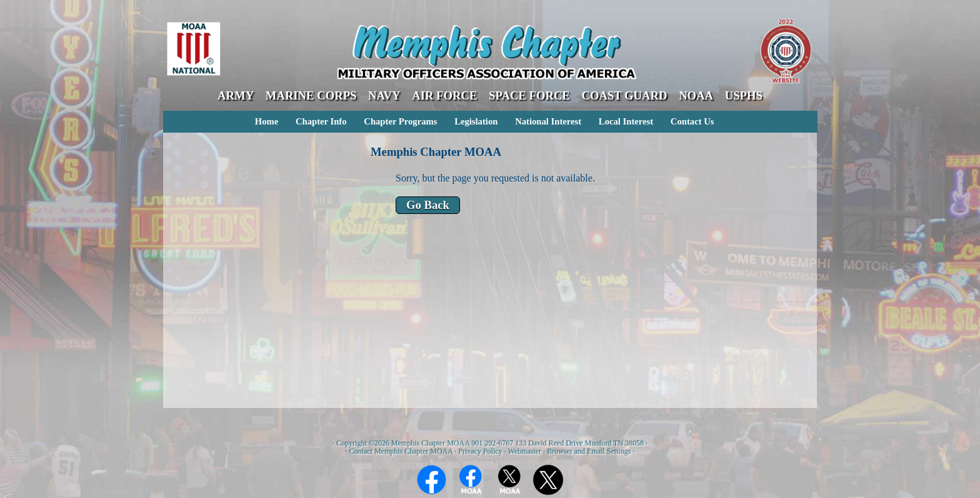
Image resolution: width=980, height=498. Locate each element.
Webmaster (524, 451)
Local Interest (626, 121)
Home (267, 121)
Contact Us (692, 121)
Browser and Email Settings (589, 451)
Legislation (476, 121)
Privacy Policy (480, 451)
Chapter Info (321, 121)
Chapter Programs (400, 121)
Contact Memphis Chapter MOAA (401, 451)
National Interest (548, 121)
